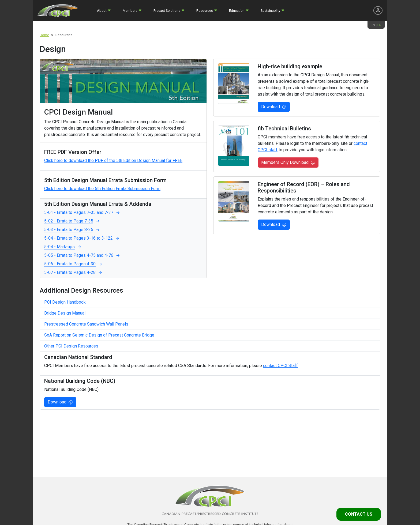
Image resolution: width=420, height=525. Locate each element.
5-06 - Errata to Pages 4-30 (74, 264)
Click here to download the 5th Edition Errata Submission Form (102, 189)
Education (237, 11)
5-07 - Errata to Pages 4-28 (74, 273)
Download (274, 107)
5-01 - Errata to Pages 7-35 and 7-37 (82, 213)
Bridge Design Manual (65, 313)
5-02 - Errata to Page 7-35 (72, 221)
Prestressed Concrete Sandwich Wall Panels (86, 324)
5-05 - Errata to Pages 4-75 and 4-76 (82, 255)
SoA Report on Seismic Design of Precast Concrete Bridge (99, 335)
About (102, 11)
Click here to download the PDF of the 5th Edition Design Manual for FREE (113, 160)
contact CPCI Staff (280, 366)
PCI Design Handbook (65, 302)
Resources (205, 11)
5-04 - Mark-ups (63, 247)
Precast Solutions (167, 11)
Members (130, 11)
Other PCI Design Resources (71, 346)
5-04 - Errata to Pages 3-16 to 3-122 (82, 238)
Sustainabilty (270, 11)
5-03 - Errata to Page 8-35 (72, 230)
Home (44, 35)
